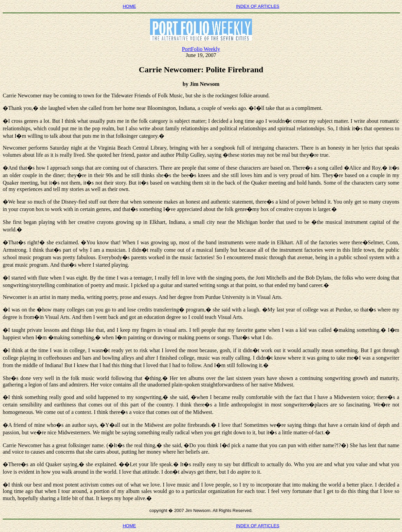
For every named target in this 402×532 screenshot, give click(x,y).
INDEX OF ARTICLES (258, 6)
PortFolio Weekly (201, 49)
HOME (129, 6)
